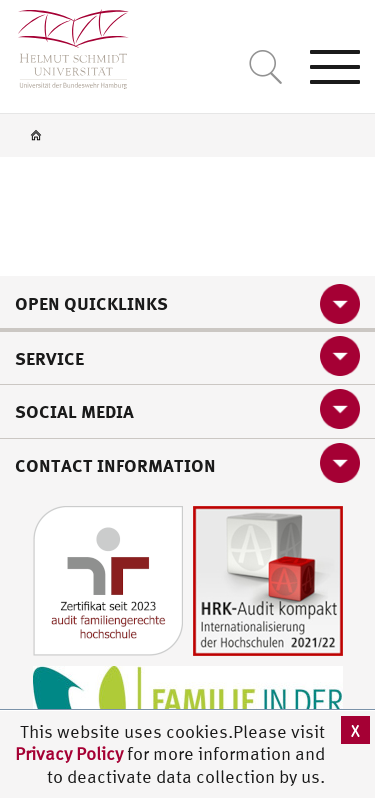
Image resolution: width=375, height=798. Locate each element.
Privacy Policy (71, 753)
